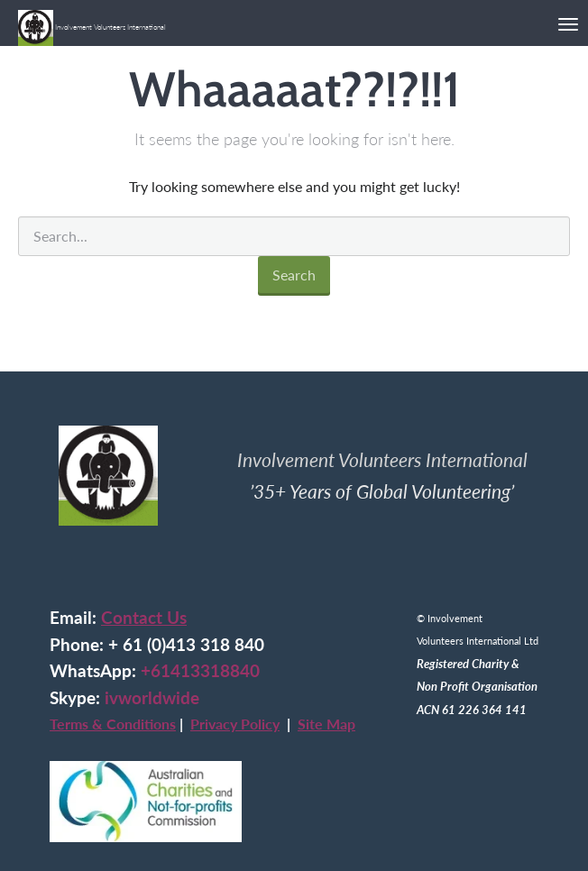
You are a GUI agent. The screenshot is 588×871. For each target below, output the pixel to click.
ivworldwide (152, 698)
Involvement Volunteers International (92, 21)
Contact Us (144, 618)
